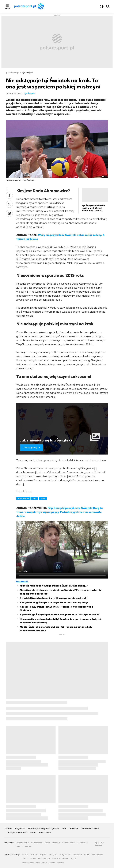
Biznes (33, 859)
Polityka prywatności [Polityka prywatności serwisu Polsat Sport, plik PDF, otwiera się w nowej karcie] (17, 833)
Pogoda (56, 843)
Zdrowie (56, 859)
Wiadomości (37, 843)
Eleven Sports (68, 843)
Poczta (34, 855)
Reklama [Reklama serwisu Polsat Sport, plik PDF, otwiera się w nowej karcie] (74, 829)
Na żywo (53, 855)
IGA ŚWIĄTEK (23, 499)
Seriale (65, 859)
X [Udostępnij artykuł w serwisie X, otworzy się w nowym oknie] (9, 204)
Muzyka (61, 863)
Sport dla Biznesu (99, 844)
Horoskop (77, 855)
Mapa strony (45, 833)
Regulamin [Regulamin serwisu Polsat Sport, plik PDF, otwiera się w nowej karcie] (20, 829)
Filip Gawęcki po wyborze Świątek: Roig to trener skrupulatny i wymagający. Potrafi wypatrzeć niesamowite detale (60, 512)
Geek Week (82, 843)
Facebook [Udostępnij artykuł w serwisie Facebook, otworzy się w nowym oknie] (9, 195)
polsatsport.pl (13, 73)
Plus (18, 847)
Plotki (87, 855)
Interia (25, 855)
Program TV (65, 855)
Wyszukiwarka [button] (108, 6)
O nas (33, 833)
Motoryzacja (44, 859)
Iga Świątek (28, 73)
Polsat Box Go (22, 843)
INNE (35, 499)
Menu (7, 9)
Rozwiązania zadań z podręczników (39, 863)
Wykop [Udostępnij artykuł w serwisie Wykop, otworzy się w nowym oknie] (9, 213)
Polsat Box (27, 847)
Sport (47, 843)
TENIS (43, 499)
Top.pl (74, 859)
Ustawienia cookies (90, 829)
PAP (64, 829)
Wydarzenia (97, 855)
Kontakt (8, 829)
